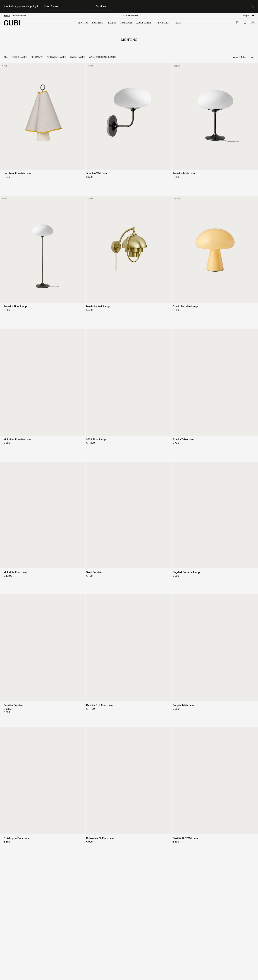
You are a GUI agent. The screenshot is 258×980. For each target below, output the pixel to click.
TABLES (112, 23)
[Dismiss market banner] (252, 6)
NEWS (178, 23)
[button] (253, 23)
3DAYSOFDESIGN (129, 16)
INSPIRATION (163, 23)
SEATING (83, 23)
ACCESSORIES (144, 23)
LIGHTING (98, 23)
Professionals (20, 16)
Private (7, 16)
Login (246, 16)
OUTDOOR (126, 23)
